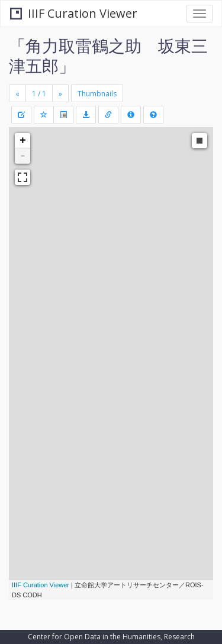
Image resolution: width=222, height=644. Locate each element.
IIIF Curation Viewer (74, 13)
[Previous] (17, 93)
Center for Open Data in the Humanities (94, 637)
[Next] (60, 93)
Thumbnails (97, 94)
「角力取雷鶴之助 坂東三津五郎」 (108, 56)
